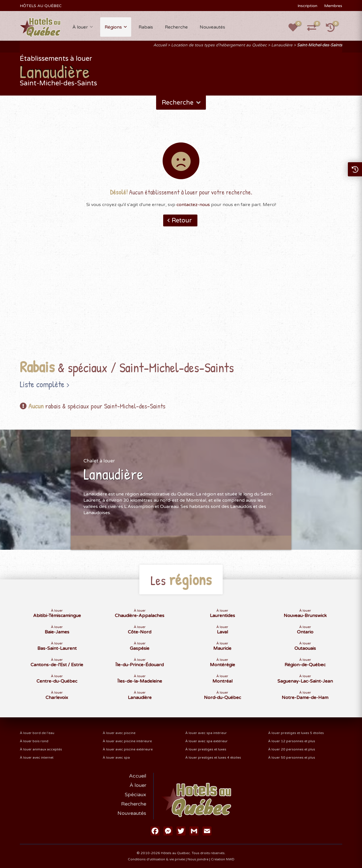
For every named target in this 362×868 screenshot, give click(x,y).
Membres (333, 6)
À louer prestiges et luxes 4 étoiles (213, 757)
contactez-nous (193, 205)
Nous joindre (198, 859)
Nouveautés (212, 27)
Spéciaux (135, 795)
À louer (80, 27)
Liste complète (42, 384)
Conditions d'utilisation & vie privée (156, 859)
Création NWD (223, 859)
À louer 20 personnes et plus (292, 749)
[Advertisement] (181, 302)
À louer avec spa (116, 757)
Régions (113, 27)
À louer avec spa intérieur (206, 733)
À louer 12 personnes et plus (292, 741)
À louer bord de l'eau (37, 733)
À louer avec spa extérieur (206, 741)
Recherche (176, 27)
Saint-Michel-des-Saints (320, 45)
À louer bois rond (34, 741)
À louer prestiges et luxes (206, 749)
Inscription (307, 6)
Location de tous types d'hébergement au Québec (219, 45)
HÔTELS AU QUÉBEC (41, 6)
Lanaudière (282, 45)
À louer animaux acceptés (41, 749)
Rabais (146, 27)
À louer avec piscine (119, 733)
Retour (182, 220)
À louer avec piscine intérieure (127, 741)
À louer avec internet (37, 757)
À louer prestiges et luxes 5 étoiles (296, 733)
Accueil (160, 45)
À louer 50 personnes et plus (292, 757)
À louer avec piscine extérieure (128, 749)
